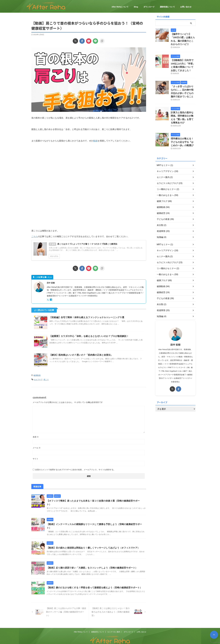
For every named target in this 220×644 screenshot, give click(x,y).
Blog (136, 7)
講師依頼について (167, 7)
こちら (35, 236)
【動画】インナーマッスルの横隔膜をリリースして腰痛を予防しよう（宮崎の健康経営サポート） (94, 519)
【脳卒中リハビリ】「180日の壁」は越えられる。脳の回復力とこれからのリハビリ (183, 37)
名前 (36, 436)
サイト (35, 457)
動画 (95, 141)
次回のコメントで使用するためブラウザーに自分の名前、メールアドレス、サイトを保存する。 (75, 468)
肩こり (46, 379)
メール (37, 446)
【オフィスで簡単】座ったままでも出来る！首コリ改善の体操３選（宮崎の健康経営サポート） (93, 500)
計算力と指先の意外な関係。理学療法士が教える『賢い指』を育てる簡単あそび (183, 107)
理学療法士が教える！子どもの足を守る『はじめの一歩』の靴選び (183, 129)
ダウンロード (149, 7)
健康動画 (37, 375)
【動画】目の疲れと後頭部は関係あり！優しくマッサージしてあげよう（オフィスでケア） (90, 539)
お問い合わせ (186, 7)
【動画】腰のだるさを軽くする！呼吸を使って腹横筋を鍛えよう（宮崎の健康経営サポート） (92, 579)
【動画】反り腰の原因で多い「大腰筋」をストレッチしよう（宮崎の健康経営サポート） (89, 559)
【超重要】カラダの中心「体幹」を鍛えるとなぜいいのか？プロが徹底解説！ (87, 336)
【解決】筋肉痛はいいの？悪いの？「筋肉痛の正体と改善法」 (79, 355)
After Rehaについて (120, 7)
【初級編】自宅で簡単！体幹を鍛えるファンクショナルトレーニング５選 (85, 317)
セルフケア (38, 379)
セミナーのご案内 (114, 623)
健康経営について (98, 623)
